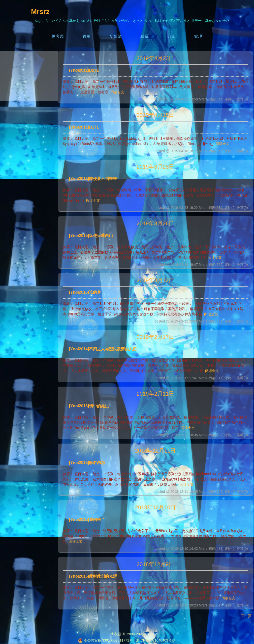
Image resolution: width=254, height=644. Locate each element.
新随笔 (116, 36)
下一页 (246, 616)
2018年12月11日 (156, 451)
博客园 (58, 36)
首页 (87, 36)
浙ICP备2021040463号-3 (156, 640)
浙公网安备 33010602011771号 (105, 640)
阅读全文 (117, 92)
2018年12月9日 (156, 564)
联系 (144, 36)
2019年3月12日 (156, 280)
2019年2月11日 (156, 394)
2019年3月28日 (156, 167)
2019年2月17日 (156, 337)
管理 (198, 36)
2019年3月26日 (156, 223)
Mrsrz (40, 12)
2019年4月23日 (156, 58)
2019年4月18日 (156, 115)
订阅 (171, 36)
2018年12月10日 (156, 507)
